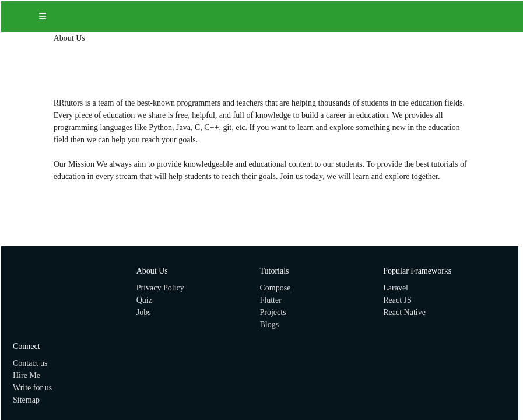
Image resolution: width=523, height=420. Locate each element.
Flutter (271, 300)
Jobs (144, 312)
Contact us (30, 363)
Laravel (396, 288)
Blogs (270, 325)
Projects (273, 312)
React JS (397, 300)
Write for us (32, 388)
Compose (275, 288)
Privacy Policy (160, 288)
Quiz (144, 300)
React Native (404, 312)
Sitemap (26, 400)
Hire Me (27, 375)
